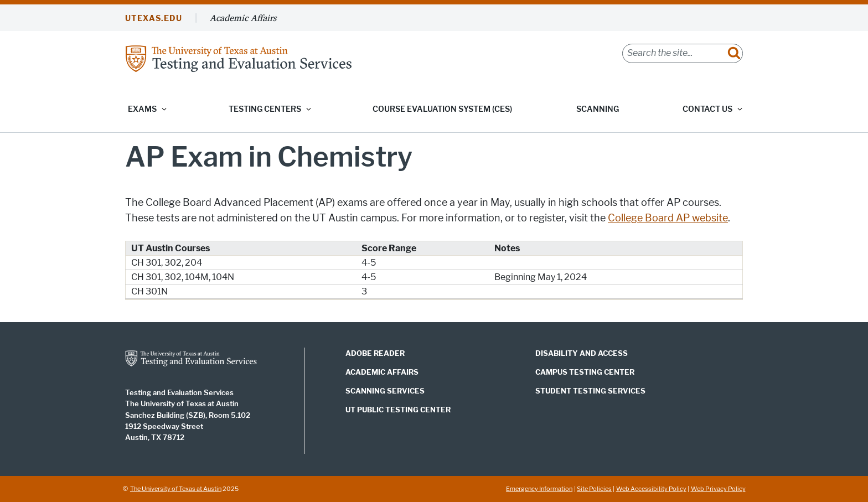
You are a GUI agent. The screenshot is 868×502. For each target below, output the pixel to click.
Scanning (598, 109)
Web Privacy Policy (718, 489)
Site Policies (594, 489)
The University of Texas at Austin (176, 489)
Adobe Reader (375, 353)
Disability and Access (582, 353)
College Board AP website (668, 218)
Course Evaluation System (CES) (442, 109)
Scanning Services (385, 391)
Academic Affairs (243, 18)
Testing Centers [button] (265, 109)
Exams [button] (142, 109)
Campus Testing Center (585, 372)
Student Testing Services (590, 391)
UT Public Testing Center (398, 410)
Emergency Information (539, 489)
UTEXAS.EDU (154, 19)
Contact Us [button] (707, 109)
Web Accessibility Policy (651, 489)
